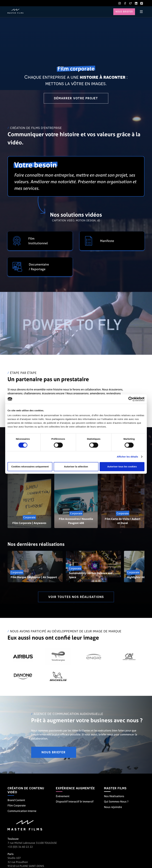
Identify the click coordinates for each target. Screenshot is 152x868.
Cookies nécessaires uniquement (30, 467)
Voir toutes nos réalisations (76, 597)
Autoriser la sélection (76, 467)
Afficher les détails (127, 457)
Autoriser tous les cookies (122, 467)
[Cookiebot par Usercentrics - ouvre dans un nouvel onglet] (131, 399)
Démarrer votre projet (76, 98)
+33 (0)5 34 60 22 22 (20, 847)
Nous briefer (124, 12)
